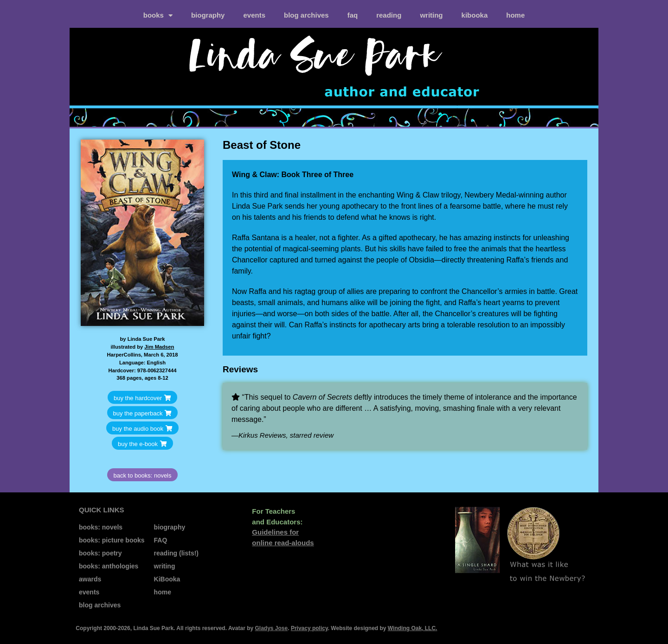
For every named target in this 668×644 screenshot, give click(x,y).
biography (208, 15)
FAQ (353, 15)
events (254, 15)
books (158, 16)
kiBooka (475, 15)
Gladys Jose (271, 628)
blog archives (306, 15)
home (515, 15)
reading (389, 15)
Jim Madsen (159, 347)
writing (431, 15)
